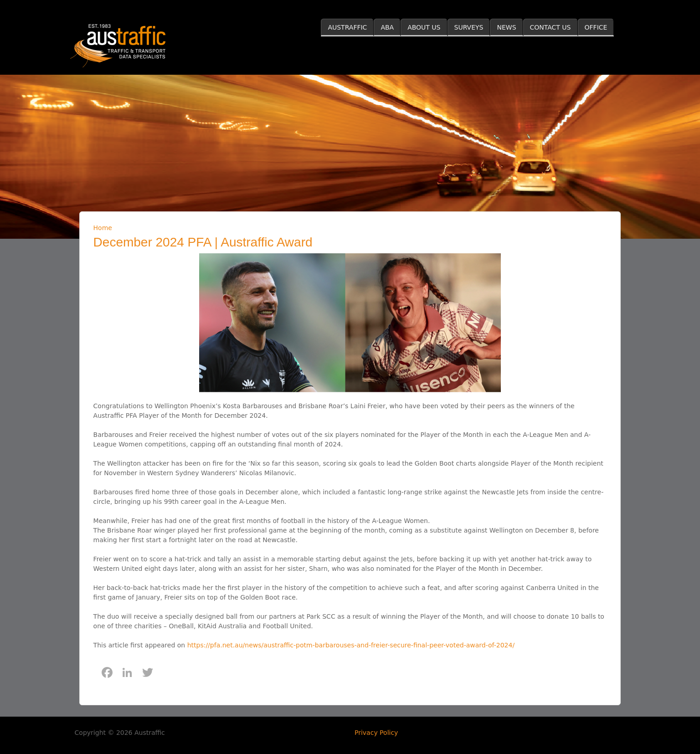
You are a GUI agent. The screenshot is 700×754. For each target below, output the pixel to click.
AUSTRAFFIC (347, 27)
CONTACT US (551, 27)
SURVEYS (469, 27)
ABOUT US (424, 27)
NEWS (506, 27)
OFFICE (596, 27)
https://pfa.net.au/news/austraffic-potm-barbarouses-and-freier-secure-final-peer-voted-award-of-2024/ (351, 645)
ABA (387, 27)
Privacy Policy (376, 733)
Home (103, 228)
